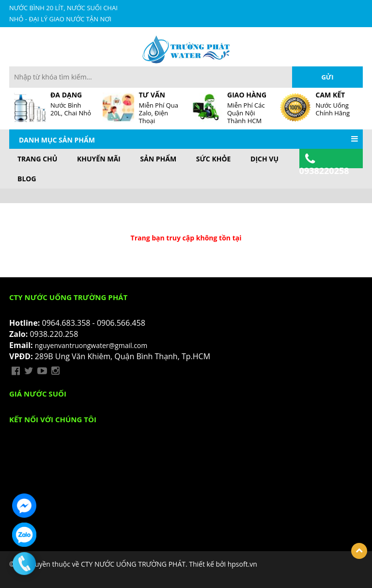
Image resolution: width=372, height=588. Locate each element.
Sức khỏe (214, 159)
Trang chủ (37, 159)
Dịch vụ (264, 159)
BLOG (27, 179)
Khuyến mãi (99, 159)
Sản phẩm (158, 159)
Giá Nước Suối (38, 394)
